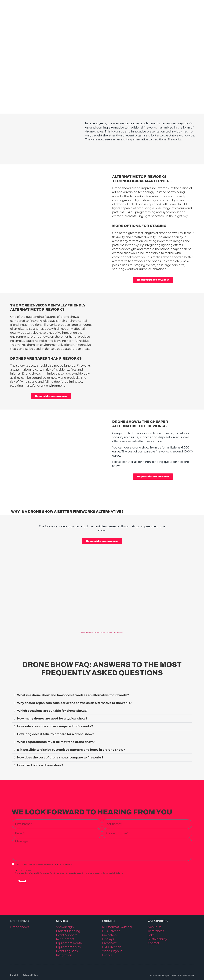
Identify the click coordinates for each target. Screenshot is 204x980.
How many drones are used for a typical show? (52, 700)
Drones (107, 937)
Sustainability (157, 921)
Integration (64, 937)
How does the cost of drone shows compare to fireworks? (60, 739)
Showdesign (65, 909)
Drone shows (20, 909)
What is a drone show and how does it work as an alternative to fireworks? (73, 677)
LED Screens (111, 913)
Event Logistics (67, 933)
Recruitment (65, 921)
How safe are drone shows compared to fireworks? (55, 708)
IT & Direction (112, 929)
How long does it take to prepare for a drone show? (56, 716)
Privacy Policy (31, 957)
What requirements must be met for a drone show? (56, 723)
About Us (155, 909)
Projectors (109, 917)
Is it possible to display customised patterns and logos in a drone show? (71, 731)
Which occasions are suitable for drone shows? (52, 692)
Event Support (66, 917)
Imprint (14, 957)
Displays (108, 921)
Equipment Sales (68, 929)
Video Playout (112, 933)
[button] (102, 677)
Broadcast (109, 925)
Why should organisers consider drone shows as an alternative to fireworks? (74, 685)
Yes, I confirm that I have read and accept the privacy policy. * (44, 846)
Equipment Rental (69, 925)
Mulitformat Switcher (117, 909)
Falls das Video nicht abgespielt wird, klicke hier (102, 614)
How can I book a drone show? (40, 747)
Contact (154, 925)
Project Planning (68, 913)
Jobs (151, 917)
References (156, 913)
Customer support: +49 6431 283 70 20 (172, 957)
